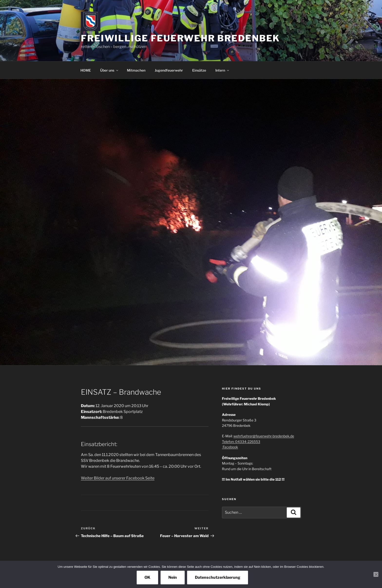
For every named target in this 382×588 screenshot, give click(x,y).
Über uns (110, 70)
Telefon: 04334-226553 (241, 442)
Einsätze (199, 70)
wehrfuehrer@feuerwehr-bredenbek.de (264, 436)
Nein (173, 577)
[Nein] (376, 574)
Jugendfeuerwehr (169, 70)
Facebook (230, 447)
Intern (223, 70)
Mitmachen (136, 70)
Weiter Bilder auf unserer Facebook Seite (118, 478)
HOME (86, 70)
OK (147, 577)
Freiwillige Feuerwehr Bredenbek (180, 38)
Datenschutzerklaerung (218, 577)
